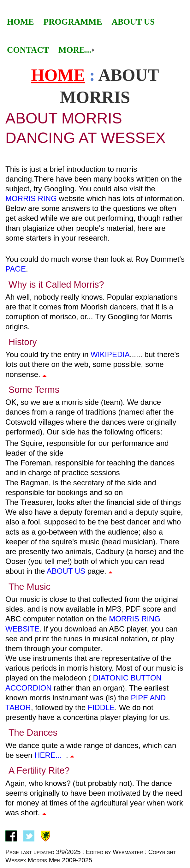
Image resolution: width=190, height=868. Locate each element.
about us (66, 571)
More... (75, 50)
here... (48, 755)
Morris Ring (31, 198)
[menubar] (95, 36)
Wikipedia (110, 354)
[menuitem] (21, 22)
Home (21, 22)
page (16, 269)
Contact (28, 50)
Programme (73, 22)
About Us (133, 22)
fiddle (101, 707)
